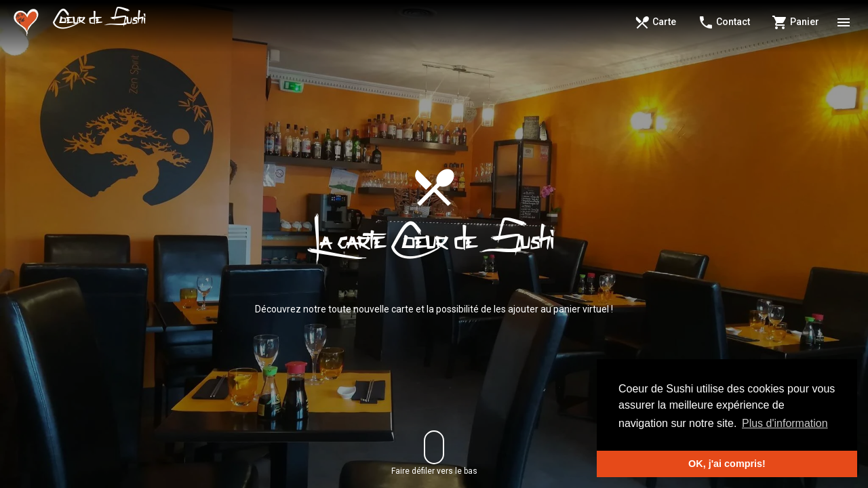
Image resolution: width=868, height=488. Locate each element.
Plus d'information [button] (785, 423)
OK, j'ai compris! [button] (727, 464)
